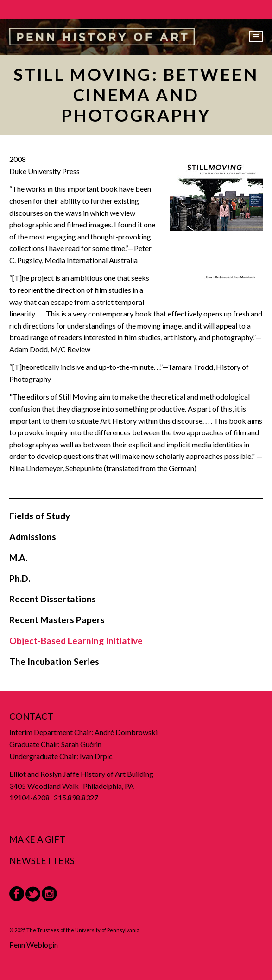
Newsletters (42, 861)
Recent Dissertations (53, 599)
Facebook (17, 894)
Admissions (33, 537)
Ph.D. (20, 578)
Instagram (49, 894)
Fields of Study (40, 516)
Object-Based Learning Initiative (76, 641)
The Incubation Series (54, 661)
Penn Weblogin (34, 945)
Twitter (33, 894)
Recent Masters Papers (57, 620)
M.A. (18, 558)
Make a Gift (37, 839)
